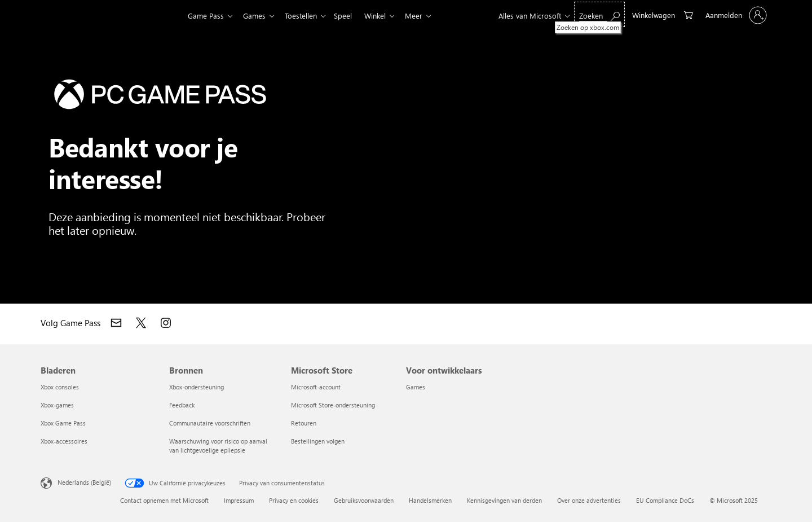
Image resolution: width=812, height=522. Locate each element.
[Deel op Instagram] (166, 323)
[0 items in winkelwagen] (663, 14)
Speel (350, 16)
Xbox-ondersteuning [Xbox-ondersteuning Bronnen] (197, 387)
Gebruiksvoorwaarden (364, 500)
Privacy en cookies (294, 500)
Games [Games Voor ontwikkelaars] (416, 387)
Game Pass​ (206, 16)
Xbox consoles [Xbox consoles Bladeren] (60, 387)
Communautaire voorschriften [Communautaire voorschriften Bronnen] (210, 423)
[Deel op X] (141, 323)
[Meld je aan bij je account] (735, 15)
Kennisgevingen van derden (504, 500)
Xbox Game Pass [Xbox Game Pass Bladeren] (63, 423)
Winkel (384, 16)
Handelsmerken (430, 500)
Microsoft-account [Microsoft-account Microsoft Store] (316, 387)
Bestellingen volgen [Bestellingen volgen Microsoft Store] (318, 441)
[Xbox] (154, 16)
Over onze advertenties (589, 500)
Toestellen (305, 16)
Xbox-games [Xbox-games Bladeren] (57, 405)
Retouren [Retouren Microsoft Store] (304, 423)
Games (257, 16)
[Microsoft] (79, 16)
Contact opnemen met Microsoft (164, 500)
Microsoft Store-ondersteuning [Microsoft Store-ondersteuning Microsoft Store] (333, 405)
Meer (425, 16)
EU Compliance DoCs (665, 500)
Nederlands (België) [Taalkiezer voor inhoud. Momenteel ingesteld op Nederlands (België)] (84, 482)
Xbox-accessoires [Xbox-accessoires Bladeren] (64, 441)
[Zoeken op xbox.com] (599, 14)
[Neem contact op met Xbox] (116, 323)
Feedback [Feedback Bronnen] (182, 405)
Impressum (239, 500)
